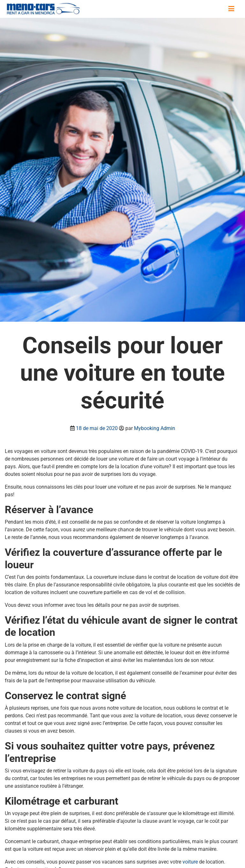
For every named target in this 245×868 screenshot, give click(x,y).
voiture (191, 862)
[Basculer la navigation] (231, 9)
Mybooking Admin (155, 428)
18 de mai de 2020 (97, 428)
